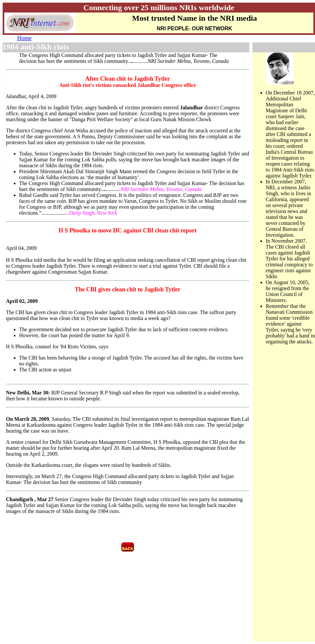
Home (24, 38)
